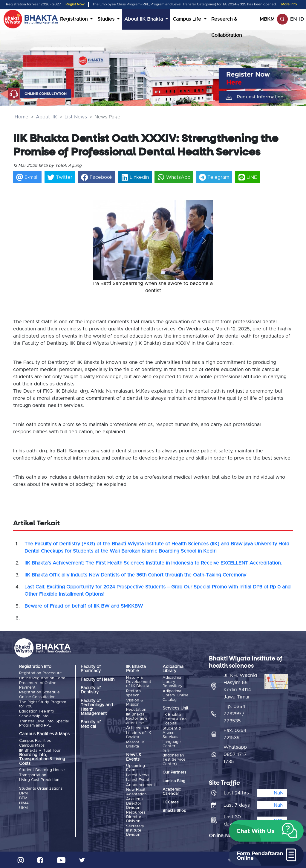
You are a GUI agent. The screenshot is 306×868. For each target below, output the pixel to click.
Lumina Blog (174, 781)
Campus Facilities (35, 740)
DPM (23, 793)
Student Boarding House (42, 770)
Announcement (141, 785)
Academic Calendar (172, 792)
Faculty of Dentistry (91, 690)
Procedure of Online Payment (38, 685)
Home (22, 117)
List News (76, 117)
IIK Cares (170, 802)
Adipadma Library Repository (173, 682)
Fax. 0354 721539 (235, 734)
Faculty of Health (98, 680)
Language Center (172, 744)
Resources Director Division (136, 817)
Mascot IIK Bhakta (135, 744)
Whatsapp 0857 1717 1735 (235, 754)
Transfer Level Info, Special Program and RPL (44, 723)
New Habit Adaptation (136, 792)
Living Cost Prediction (39, 780)
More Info (289, 4)
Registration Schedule (39, 692)
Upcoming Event (136, 768)
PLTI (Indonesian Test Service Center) (174, 757)
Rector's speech (134, 693)
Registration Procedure (40, 673)
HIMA (24, 803)
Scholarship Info (34, 716)
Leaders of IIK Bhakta (139, 735)
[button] (102, 241)
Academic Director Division (135, 803)
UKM (23, 808)
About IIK (46, 117)
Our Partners (174, 772)
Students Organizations (41, 788)
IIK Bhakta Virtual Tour (40, 750)
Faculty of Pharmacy (91, 669)
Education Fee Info (37, 711)
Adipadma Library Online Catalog (176, 695)
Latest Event (138, 780)
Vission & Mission (135, 703)
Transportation (33, 775)
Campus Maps (32, 746)
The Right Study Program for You (43, 704)
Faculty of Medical (91, 724)
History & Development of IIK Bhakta (139, 682)
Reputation (136, 709)
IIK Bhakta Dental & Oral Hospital (175, 719)
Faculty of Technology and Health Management (97, 707)
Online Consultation (37, 697)
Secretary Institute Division (135, 830)
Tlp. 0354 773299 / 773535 (234, 713)
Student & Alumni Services (172, 733)
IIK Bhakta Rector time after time (137, 719)
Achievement (139, 728)
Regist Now (75, 4)
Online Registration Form (42, 678)
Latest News (138, 775)
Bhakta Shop (174, 811)
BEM (23, 798)
